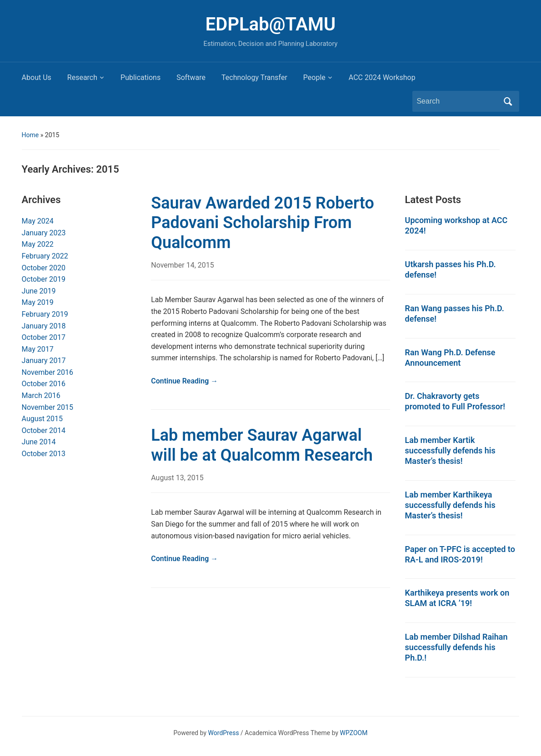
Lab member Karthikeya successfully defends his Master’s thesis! (450, 505)
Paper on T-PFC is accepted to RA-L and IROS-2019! (460, 554)
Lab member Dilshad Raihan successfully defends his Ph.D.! (456, 647)
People (314, 77)
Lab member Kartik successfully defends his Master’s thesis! (450, 450)
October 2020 (44, 268)
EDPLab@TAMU (270, 24)
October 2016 (44, 384)
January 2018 (44, 326)
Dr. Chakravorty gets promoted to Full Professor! (455, 401)
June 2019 (39, 291)
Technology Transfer (254, 77)
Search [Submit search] (508, 101)
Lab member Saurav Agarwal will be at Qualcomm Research (262, 445)
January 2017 (44, 361)
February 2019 (45, 314)
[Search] (457, 101)
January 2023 (44, 233)
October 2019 (44, 279)
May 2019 (38, 302)
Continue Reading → (184, 381)
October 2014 (44, 430)
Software (191, 77)
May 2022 (38, 244)
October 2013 (44, 454)
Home (30, 135)
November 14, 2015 (183, 265)
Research (82, 77)
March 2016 (41, 395)
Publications (140, 77)
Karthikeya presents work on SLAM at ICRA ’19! (457, 598)
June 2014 (39, 442)
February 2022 (45, 256)
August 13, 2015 (177, 478)
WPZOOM (354, 733)
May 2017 (38, 349)
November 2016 (48, 372)
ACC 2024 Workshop (382, 77)
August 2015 (42, 419)
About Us (37, 77)
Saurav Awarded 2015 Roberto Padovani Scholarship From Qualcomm (263, 223)
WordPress (224, 733)
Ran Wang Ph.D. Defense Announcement (450, 358)
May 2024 (38, 221)
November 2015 (48, 407)
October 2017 (44, 337)
